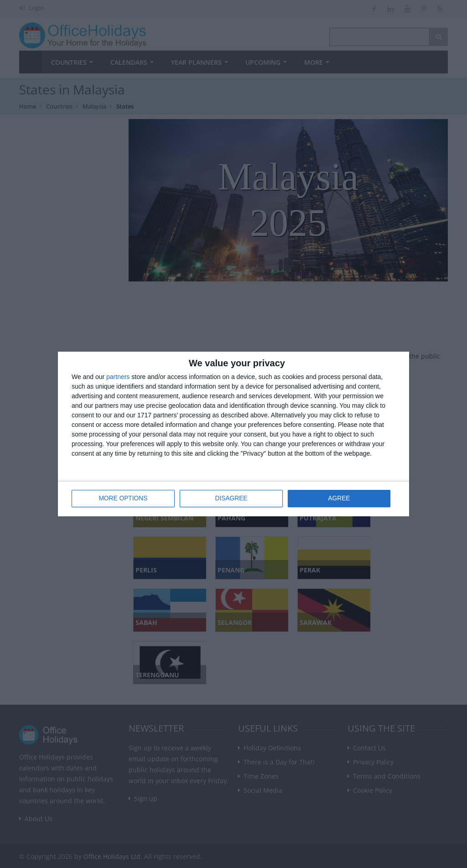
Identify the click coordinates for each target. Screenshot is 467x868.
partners (118, 377)
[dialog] (233, 434)
